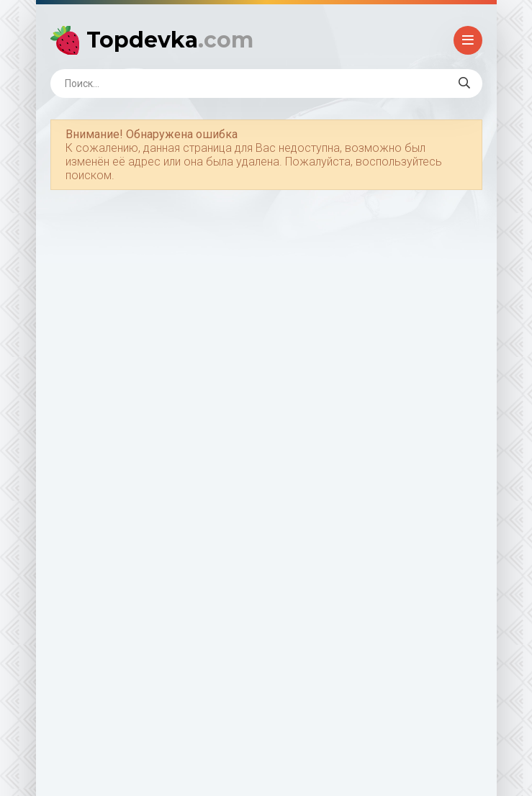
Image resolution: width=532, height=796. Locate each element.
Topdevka (170, 40)
